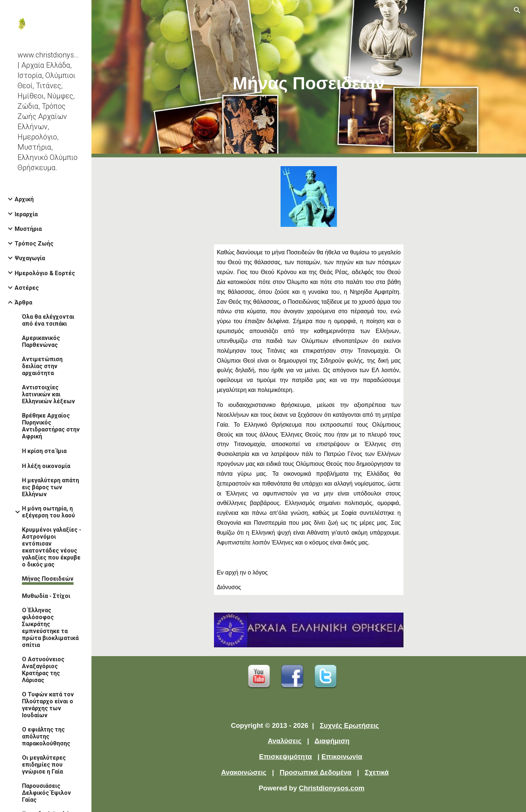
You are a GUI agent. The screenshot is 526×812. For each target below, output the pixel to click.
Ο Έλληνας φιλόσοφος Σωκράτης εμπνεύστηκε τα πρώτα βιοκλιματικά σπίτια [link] (50, 628)
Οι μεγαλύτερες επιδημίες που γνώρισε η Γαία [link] (44, 765)
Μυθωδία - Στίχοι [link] (46, 596)
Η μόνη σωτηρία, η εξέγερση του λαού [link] (48, 512)
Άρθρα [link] (23, 302)
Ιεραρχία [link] (26, 214)
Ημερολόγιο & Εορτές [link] (45, 273)
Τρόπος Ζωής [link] (34, 244)
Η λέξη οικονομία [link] (46, 466)
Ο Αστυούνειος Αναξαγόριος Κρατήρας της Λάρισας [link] (43, 670)
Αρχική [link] (24, 199)
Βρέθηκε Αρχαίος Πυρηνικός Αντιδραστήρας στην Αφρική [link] (51, 426)
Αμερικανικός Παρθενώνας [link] (41, 341)
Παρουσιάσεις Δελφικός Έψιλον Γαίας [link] (46, 793)
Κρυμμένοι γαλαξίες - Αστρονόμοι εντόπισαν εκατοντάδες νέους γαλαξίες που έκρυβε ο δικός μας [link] (52, 547)
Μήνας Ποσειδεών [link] (48, 579)
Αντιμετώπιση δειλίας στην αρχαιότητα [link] (42, 366)
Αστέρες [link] (27, 288)
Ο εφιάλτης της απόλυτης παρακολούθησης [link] (46, 736)
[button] (517, 10)
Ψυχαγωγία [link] (30, 258)
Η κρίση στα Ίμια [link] (44, 451)
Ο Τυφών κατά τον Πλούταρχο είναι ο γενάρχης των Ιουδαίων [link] (48, 705)
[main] (309, 79)
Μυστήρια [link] (28, 229)
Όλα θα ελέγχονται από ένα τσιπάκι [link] (48, 320)
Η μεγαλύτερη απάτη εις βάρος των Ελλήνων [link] (50, 487)
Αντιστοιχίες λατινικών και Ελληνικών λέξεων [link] (48, 394)
